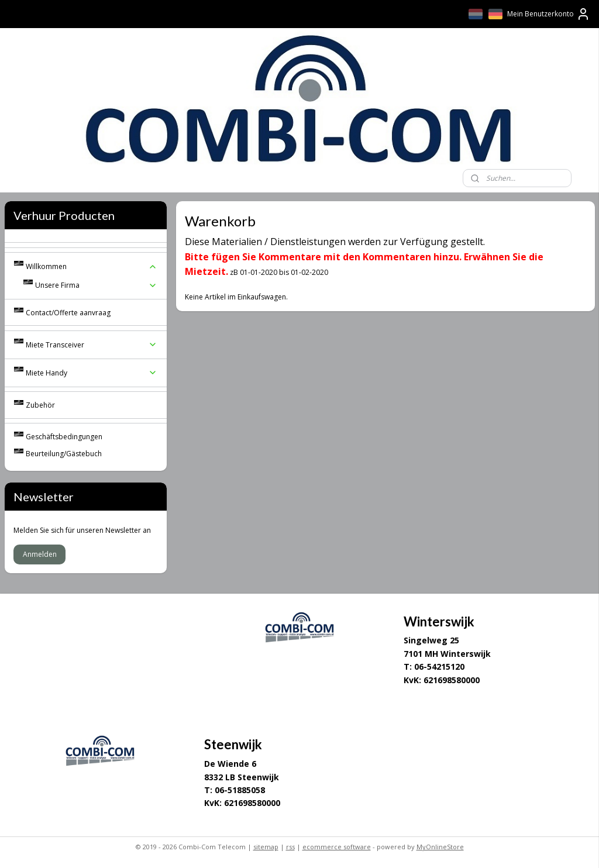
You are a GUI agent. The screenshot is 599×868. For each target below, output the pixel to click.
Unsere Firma (97, 285)
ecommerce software (337, 847)
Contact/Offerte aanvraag (68, 313)
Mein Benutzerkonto (549, 14)
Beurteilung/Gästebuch (64, 454)
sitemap (266, 847)
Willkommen (92, 266)
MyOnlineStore (440, 847)
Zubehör (40, 405)
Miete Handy (92, 373)
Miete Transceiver (92, 345)
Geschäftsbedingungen (64, 437)
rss (290, 847)
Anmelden (40, 554)
